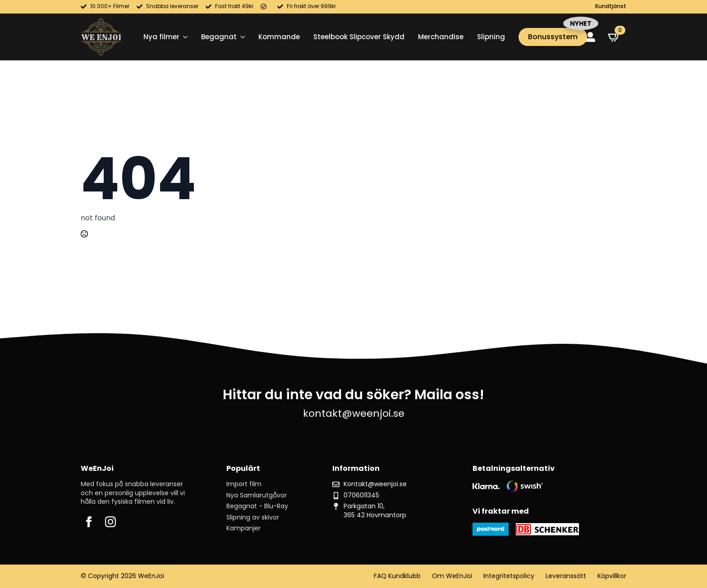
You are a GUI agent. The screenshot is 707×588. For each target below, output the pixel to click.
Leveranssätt (566, 576)
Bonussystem (553, 37)
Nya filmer (161, 37)
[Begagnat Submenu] (241, 37)
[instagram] (110, 522)
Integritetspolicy (509, 576)
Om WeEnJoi (452, 576)
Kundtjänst (611, 6)
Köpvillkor (612, 576)
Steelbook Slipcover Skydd (359, 37)
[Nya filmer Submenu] (184, 37)
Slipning (491, 37)
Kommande (279, 37)
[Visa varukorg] (614, 37)
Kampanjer (243, 528)
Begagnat (219, 37)
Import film (244, 484)
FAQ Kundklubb (397, 576)
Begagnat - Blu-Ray (257, 506)
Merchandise (441, 37)
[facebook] (89, 522)
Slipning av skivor (253, 517)
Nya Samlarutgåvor (257, 495)
